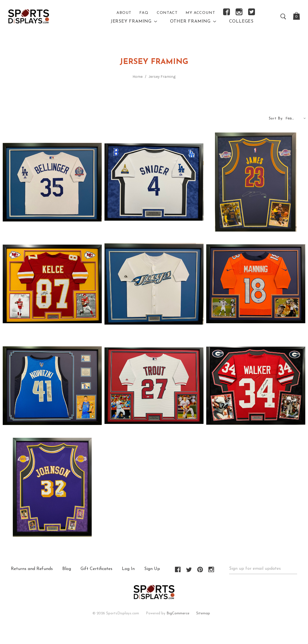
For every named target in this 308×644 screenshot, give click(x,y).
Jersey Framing (162, 77)
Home (138, 77)
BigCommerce (178, 613)
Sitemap (203, 613)
